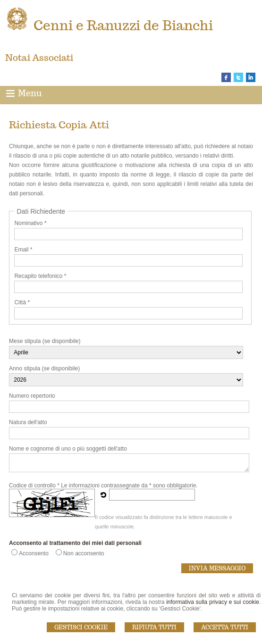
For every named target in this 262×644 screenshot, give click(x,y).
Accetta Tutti (225, 627)
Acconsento (34, 553)
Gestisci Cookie (81, 627)
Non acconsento (84, 553)
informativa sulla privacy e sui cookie (213, 602)
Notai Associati (39, 58)
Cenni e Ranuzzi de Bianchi (123, 25)
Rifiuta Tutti (154, 627)
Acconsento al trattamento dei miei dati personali (75, 543)
